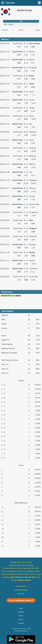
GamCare (21, 594)
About (21, 619)
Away (38, 30)
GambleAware (21, 586)
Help (21, 608)
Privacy (21, 612)
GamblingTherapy (21, 590)
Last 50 (5, 30)
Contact (21, 623)
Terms (21, 616)
